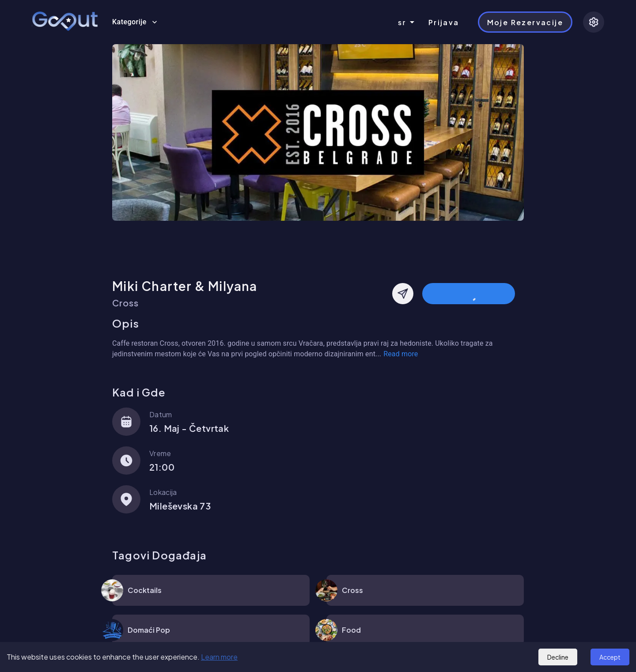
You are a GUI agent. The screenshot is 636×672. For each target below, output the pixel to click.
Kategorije (135, 22)
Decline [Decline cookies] (558, 657)
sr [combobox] (402, 22)
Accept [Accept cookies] (610, 657)
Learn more (219, 657)
